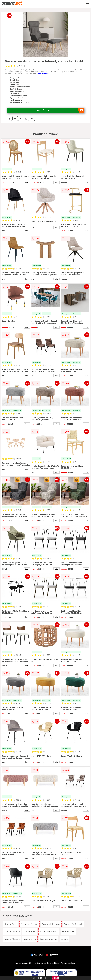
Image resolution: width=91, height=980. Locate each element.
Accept (56, 978)
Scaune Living (30, 939)
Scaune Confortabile (74, 924)
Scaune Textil (30, 932)
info (27, 182)
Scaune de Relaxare (51, 924)
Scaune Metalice (12, 939)
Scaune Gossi (11, 924)
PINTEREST (52, 955)
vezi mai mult (44, 73)
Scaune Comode (12, 932)
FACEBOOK (38, 955)
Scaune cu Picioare (29, 924)
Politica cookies (68, 963)
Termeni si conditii (24, 963)
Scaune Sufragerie (49, 939)
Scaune (64, 939)
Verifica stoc (61, 110)
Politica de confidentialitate (46, 963)
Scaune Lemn (68, 932)
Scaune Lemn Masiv (49, 932)
